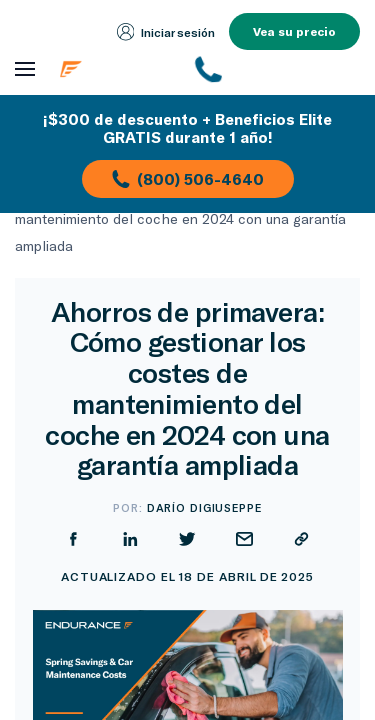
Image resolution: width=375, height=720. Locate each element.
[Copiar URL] (301, 539)
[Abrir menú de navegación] (25, 69)
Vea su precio (294, 31)
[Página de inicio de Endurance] (116, 69)
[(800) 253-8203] (278, 69)
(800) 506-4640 (188, 179)
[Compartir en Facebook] (73, 539)
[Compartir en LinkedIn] (130, 539)
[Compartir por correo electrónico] (244, 539)
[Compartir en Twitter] (187, 539)
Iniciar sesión (166, 32)
